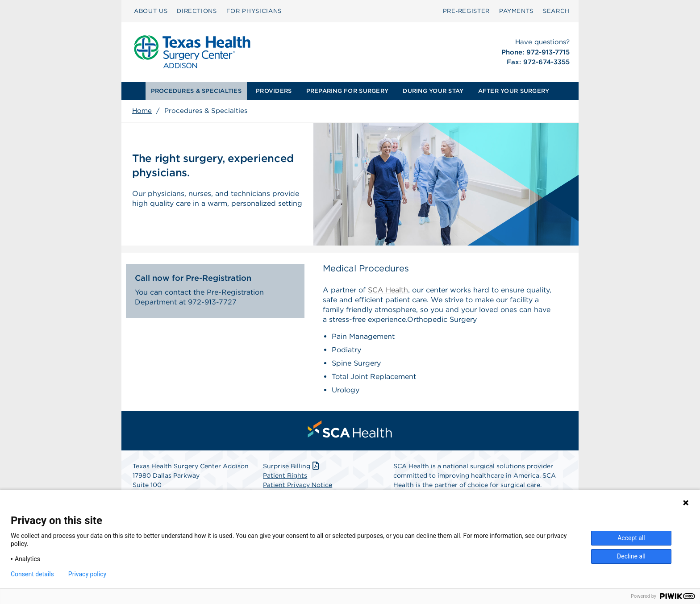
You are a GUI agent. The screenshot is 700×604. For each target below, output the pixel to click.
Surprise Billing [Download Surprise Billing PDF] (292, 466)
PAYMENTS (516, 11)
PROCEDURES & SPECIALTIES (196, 91)
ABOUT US (151, 11)
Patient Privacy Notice (298, 485)
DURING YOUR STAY (433, 91)
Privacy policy (87, 574)
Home (142, 111)
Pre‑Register (466, 11)
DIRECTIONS (197, 11)
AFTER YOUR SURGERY (514, 91)
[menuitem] (151, 11)
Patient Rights (285, 475)
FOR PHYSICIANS (254, 11)
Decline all (631, 556)
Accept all (631, 538)
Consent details (32, 574)
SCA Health (388, 290)
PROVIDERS (274, 91)
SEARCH (556, 11)
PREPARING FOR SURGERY (347, 91)
